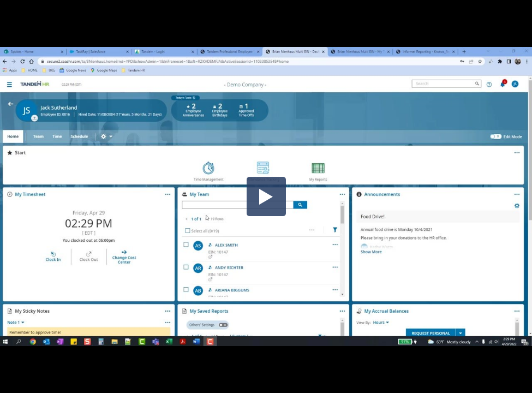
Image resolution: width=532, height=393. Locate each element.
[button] (266, 196)
